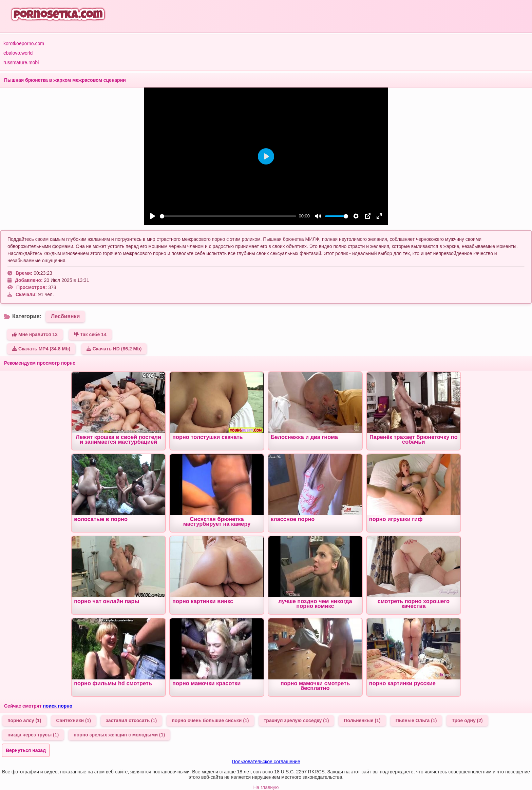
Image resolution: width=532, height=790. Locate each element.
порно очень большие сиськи (210, 720)
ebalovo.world (18, 53)
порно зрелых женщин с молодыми (119, 735)
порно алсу (24, 720)
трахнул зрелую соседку (297, 720)
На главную (266, 787)
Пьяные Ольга (416, 720)
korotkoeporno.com (24, 43)
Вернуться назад (26, 750)
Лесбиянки (65, 316)
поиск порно (58, 706)
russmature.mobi (21, 62)
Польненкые (362, 720)
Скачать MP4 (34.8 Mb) (41, 349)
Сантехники (74, 720)
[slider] (228, 216)
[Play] (153, 216)
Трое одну (467, 720)
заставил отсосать (131, 720)
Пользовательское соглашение (266, 762)
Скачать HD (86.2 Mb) (114, 349)
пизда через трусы (33, 735)
